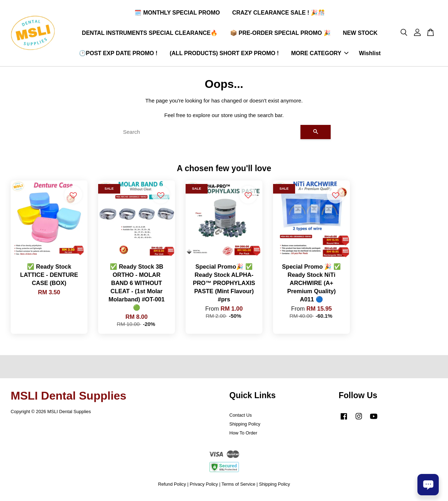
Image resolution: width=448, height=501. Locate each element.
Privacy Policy (204, 486)
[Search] (209, 134)
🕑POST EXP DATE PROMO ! (118, 54)
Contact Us (241, 417)
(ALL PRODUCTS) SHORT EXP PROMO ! (224, 54)
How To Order (243, 435)
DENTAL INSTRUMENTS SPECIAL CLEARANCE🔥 (150, 34)
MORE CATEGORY (320, 54)
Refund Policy (172, 486)
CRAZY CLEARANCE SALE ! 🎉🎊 (279, 14)
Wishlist (370, 54)
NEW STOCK (360, 34)
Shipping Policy (245, 426)
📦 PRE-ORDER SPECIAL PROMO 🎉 (280, 34)
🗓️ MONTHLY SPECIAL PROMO (177, 14)
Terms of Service (238, 486)
